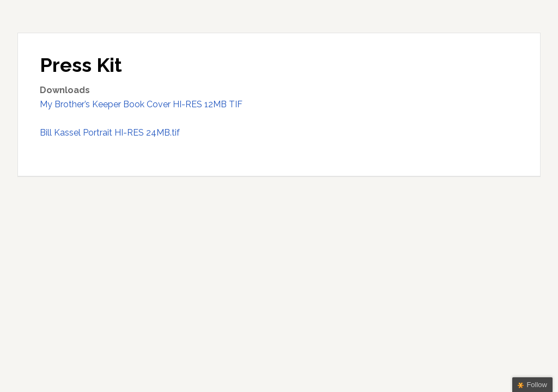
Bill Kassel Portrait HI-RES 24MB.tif (110, 133)
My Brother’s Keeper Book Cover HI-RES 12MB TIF (141, 104)
